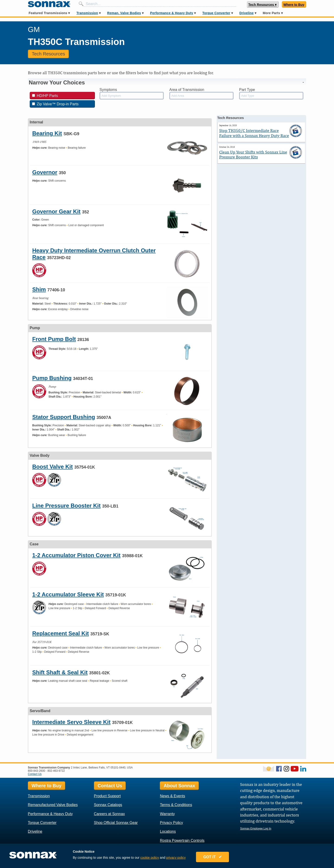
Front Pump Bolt (54, 339)
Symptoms (108, 90)
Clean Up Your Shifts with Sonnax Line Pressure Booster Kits (253, 155)
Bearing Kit (47, 133)
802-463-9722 (56, 771)
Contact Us (35, 774)
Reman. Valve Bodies (124, 13)
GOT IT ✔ (212, 857)
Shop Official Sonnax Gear (116, 823)
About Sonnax (179, 786)
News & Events (172, 796)
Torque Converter (216, 13)
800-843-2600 (37, 771)
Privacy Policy (171, 823)
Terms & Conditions (176, 805)
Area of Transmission (187, 90)
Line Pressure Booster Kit (66, 506)
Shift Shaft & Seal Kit (60, 672)
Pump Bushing (52, 378)
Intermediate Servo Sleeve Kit (71, 722)
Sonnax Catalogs (108, 805)
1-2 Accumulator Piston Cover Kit (76, 555)
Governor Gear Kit (56, 211)
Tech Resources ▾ (263, 5)
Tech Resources (48, 54)
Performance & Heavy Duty (172, 13)
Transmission (87, 13)
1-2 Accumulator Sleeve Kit (68, 594)
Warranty (167, 814)
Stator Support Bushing (64, 417)
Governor (45, 172)
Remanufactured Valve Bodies (53, 805)
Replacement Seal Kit (61, 633)
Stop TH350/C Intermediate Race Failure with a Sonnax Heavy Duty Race (254, 133)
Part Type (247, 90)
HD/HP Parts (45, 96)
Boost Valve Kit (53, 467)
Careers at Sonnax (109, 814)
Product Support (107, 796)
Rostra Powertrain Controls (182, 841)
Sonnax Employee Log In (256, 829)
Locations (168, 831)
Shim (39, 289)
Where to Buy (294, 5)
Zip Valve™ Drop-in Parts (55, 104)
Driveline (246, 13)
